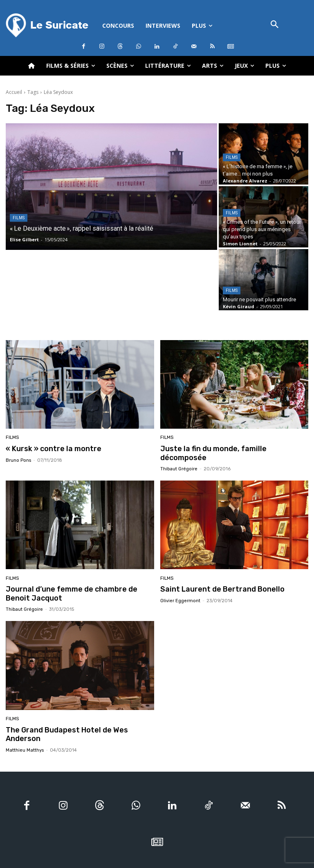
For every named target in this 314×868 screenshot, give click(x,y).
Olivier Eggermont (180, 591)
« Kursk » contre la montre (50, 448)
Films (19, 218)
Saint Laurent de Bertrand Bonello (217, 580)
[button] (275, 25)
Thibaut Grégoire (179, 460)
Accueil (14, 92)
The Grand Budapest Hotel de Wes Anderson (79, 719)
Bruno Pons (18, 460)
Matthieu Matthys (25, 731)
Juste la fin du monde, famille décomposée (232, 448)
